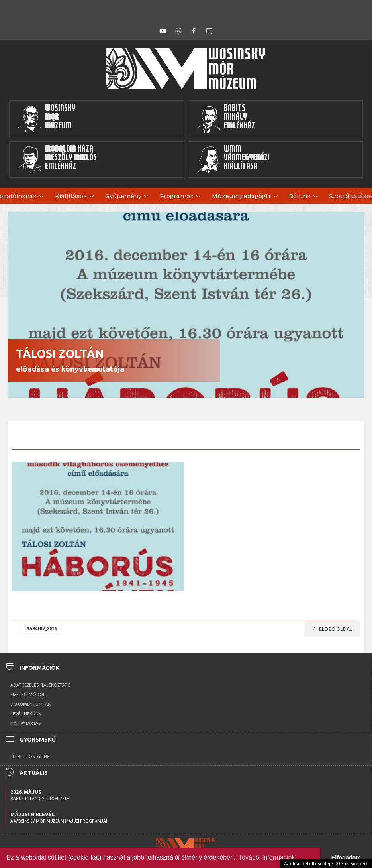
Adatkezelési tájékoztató (41, 685)
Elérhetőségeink (30, 756)
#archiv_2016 (41, 628)
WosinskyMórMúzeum (47, 119)
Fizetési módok (28, 695)
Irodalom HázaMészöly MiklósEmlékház (57, 159)
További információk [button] (267, 857)
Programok (181, 197)
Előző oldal (331, 629)
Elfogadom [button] (346, 858)
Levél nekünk (26, 714)
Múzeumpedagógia (246, 197)
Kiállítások (76, 197)
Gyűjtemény (128, 197)
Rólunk (305, 197)
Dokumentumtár (30, 704)
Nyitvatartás (25, 723)
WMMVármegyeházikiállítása (233, 159)
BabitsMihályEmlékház (226, 119)
